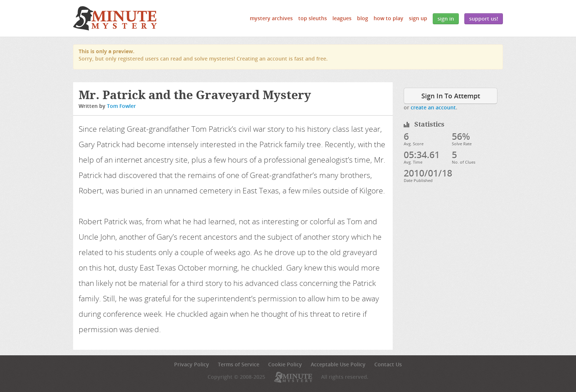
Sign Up (418, 18)
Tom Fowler (121, 106)
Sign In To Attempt (451, 96)
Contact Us (388, 364)
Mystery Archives (271, 18)
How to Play (388, 18)
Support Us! (484, 19)
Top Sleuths (313, 18)
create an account (433, 107)
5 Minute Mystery (115, 18)
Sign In (446, 19)
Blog (363, 18)
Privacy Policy (192, 364)
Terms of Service (239, 364)
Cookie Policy (285, 364)
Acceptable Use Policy (338, 364)
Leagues (342, 18)
